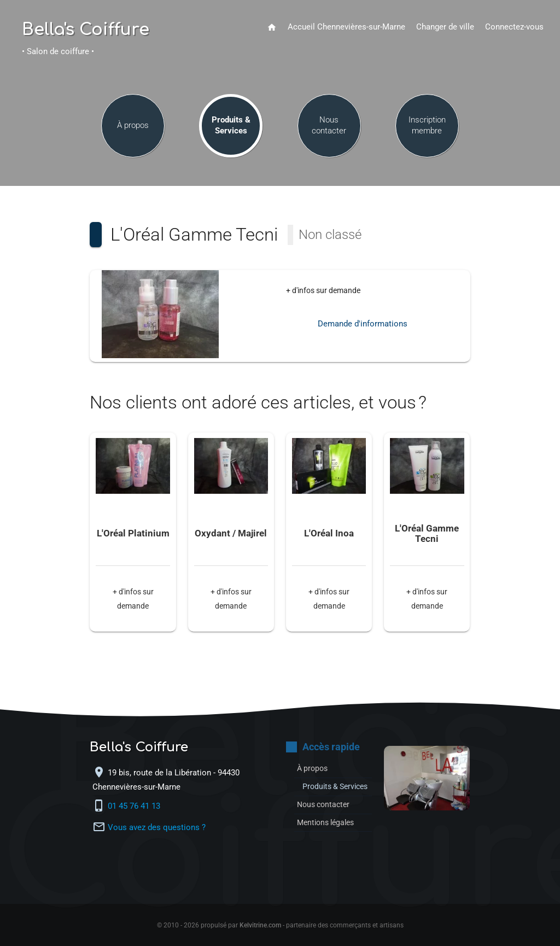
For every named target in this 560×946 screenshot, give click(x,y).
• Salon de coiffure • (58, 52)
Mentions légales (328, 834)
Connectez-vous (514, 27)
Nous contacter (329, 127)
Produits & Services (231, 127)
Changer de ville (445, 27)
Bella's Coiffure (86, 30)
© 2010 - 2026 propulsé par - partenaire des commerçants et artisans (280, 925)
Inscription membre (427, 127)
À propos (133, 127)
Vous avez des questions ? (157, 828)
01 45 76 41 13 (135, 806)
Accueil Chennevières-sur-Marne (346, 27)
